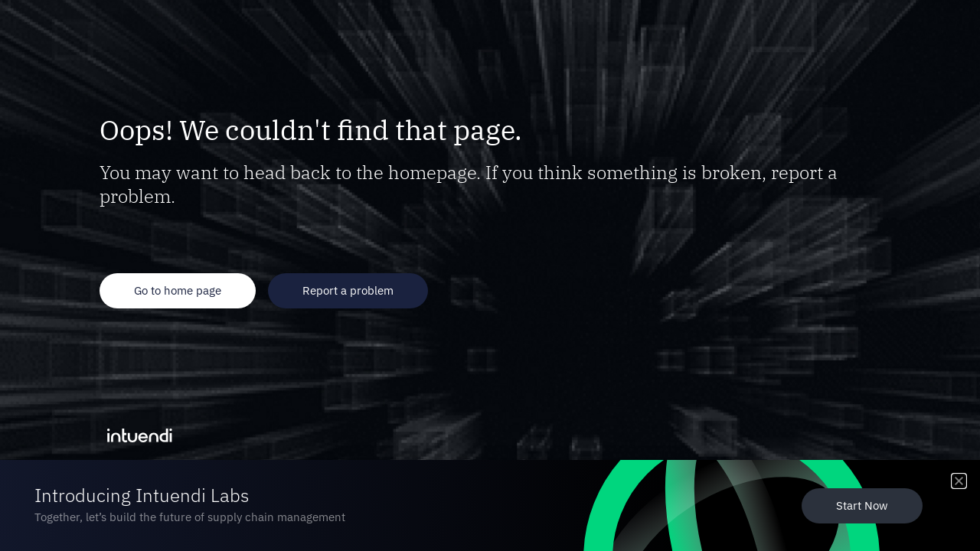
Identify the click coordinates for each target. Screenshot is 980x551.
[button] (959, 481)
